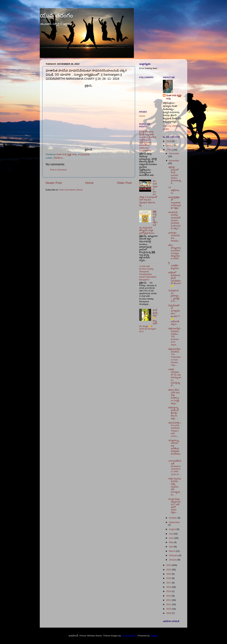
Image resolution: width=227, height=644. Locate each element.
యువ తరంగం (56, 15)
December (174, 154)
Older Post (124, 183)
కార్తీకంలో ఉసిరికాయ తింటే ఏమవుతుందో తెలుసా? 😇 (175, 279)
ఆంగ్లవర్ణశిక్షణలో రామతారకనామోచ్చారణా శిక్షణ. (175, 203)
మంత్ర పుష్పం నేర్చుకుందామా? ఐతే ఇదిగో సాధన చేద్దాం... (174, 506)
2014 (169, 591)
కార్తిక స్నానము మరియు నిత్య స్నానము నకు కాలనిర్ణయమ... (175, 487)
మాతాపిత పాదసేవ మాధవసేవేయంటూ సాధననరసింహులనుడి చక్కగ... (174, 220)
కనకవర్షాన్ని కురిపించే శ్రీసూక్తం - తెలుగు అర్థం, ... (173, 413)
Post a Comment (58, 170)
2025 (169, 145)
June (172, 538)
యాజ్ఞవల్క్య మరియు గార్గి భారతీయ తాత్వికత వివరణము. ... (175, 448)
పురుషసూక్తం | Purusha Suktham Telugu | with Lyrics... (175, 429)
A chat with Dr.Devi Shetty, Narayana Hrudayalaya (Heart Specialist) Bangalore (148, 273)
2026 (169, 141)
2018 (169, 578)
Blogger (154, 636)
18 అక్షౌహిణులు (174, 190)
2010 (169, 609)
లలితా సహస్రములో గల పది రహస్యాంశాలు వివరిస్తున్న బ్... (175, 377)
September (174, 522)
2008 (169, 613)
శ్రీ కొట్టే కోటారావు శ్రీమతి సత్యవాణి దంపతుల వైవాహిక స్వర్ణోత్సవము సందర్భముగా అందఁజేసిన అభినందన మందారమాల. (148, 141)
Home (89, 183)
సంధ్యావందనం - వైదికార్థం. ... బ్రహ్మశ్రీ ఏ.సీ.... (174, 296)
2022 (169, 570)
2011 (169, 604)
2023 (169, 565)
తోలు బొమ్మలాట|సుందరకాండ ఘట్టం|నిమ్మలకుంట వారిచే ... (175, 252)
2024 (169, 150)
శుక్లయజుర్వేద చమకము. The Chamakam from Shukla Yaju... (174, 357)
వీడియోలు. (59, 158)
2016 (169, 587)
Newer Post (54, 183)
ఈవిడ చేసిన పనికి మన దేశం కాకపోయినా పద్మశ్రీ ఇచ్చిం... (174, 397)
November (174, 161)
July (171, 534)
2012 (169, 600)
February (174, 555)
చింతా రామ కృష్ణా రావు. (174, 97)
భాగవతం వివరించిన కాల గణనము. (174, 237)
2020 (169, 574)
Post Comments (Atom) (71, 190)
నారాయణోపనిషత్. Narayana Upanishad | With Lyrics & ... (175, 468)
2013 (169, 596)
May (171, 542)
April (172, 547)
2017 (169, 583)
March (172, 551)
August (173, 529)
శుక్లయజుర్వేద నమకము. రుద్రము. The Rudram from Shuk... (174, 336)
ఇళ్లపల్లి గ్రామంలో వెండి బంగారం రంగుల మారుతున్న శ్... (175, 175)
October (173, 518)
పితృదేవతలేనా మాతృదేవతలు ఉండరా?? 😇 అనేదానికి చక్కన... (174, 315)
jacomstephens (129, 636)
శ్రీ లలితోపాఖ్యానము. (174, 266)
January (173, 560)
